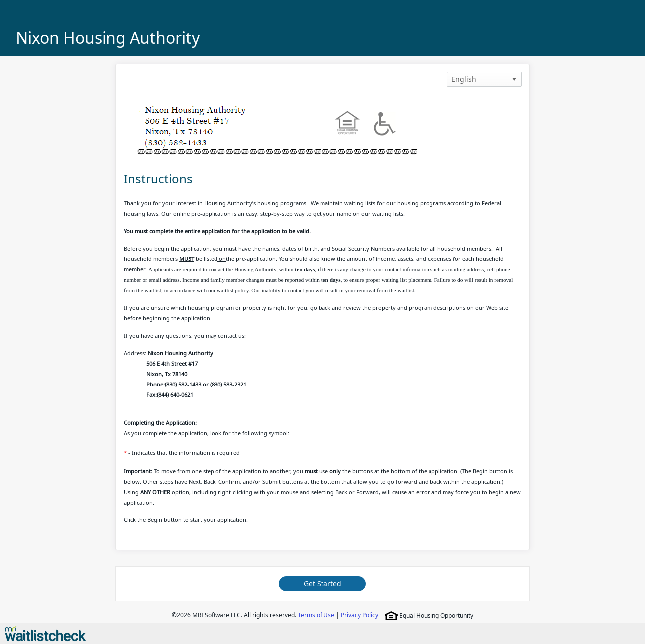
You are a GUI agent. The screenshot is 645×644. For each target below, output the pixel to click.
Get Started (322, 583)
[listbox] (484, 79)
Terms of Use (316, 615)
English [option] (464, 79)
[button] (514, 79)
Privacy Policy (360, 615)
